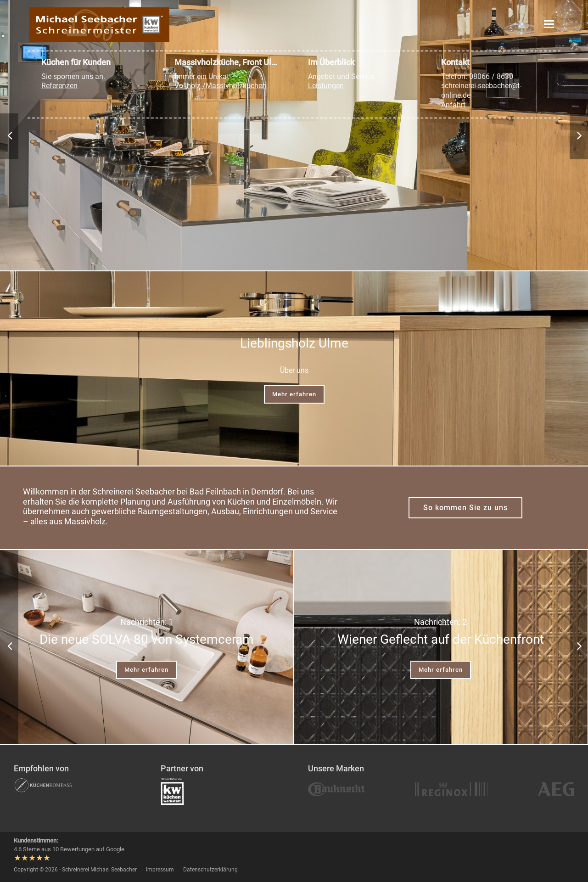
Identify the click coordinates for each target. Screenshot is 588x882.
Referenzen (59, 86)
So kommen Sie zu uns (465, 508)
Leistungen (326, 86)
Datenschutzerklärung (210, 870)
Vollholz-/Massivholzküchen (220, 86)
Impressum (160, 870)
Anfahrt (453, 105)
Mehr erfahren (294, 394)
